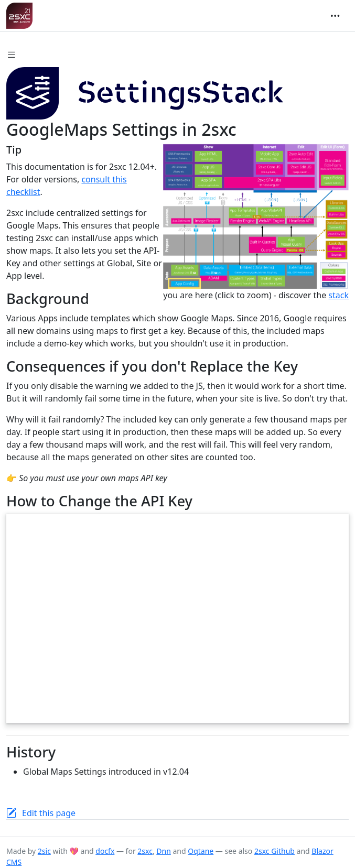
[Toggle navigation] (335, 16)
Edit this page (49, 813)
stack (338, 295)
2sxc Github (275, 851)
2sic (44, 851)
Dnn (164, 851)
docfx (105, 851)
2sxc (145, 851)
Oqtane (201, 851)
